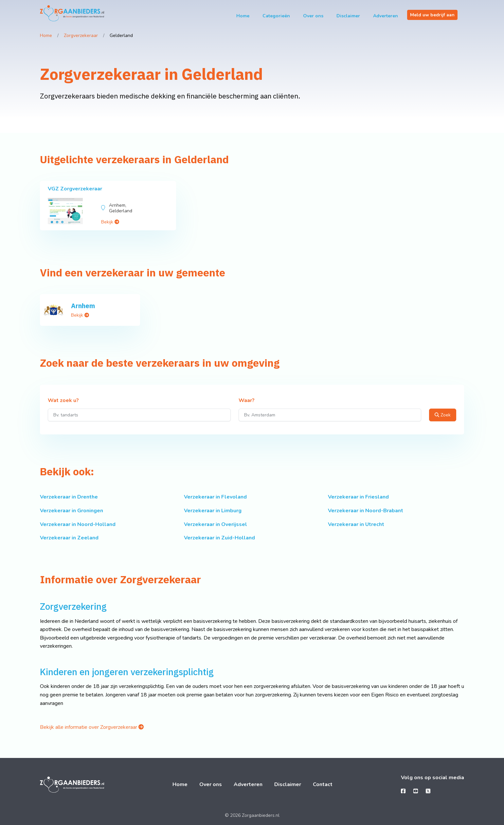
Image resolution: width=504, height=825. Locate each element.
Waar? (247, 401)
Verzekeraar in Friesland (358, 497)
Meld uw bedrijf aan (432, 15)
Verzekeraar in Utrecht (356, 524)
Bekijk (110, 222)
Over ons (313, 16)
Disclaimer (348, 16)
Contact (323, 784)
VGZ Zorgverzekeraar (75, 189)
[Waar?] (330, 415)
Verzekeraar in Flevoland (215, 497)
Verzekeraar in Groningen (72, 511)
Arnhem (83, 306)
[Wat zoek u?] (139, 415)
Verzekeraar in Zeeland (69, 538)
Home (243, 16)
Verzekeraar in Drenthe (69, 497)
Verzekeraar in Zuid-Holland (219, 538)
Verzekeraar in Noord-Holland (78, 524)
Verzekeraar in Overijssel (216, 524)
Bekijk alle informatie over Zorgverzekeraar (92, 727)
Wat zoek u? (63, 401)
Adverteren (386, 16)
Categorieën (276, 16)
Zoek (443, 415)
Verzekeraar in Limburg (213, 511)
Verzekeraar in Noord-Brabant (366, 511)
